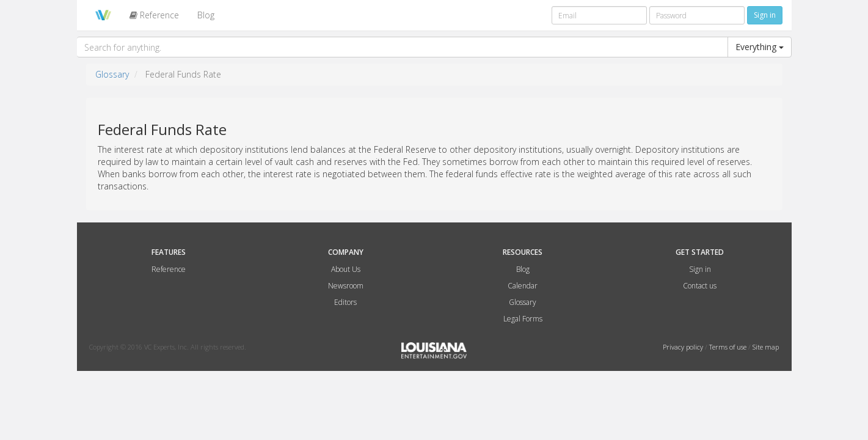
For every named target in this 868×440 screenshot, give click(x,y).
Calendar (523, 286)
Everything (760, 47)
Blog (206, 15)
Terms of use (729, 347)
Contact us (700, 286)
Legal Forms (523, 319)
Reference (154, 15)
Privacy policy (684, 347)
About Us (346, 269)
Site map (766, 347)
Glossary (112, 74)
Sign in (700, 269)
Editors (345, 302)
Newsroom (346, 286)
